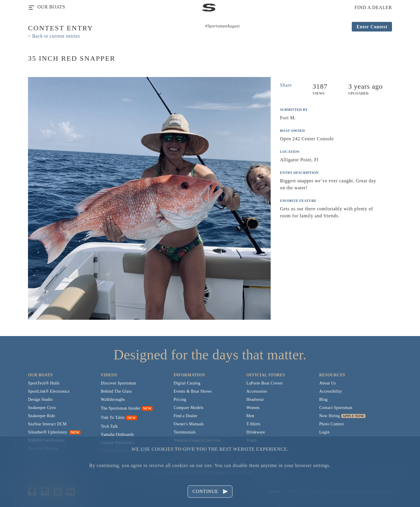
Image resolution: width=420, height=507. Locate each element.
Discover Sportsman (119, 383)
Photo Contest (331, 424)
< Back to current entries (54, 36)
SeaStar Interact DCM (47, 424)
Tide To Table (113, 418)
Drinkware (256, 432)
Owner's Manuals (189, 424)
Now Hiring (329, 416)
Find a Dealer (185, 416)
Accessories (257, 391)
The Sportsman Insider (121, 408)
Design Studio (40, 400)
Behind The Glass (116, 391)
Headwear (255, 400)
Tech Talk (110, 426)
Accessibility (330, 391)
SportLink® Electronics (49, 391)
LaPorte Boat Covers (265, 383)
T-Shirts (253, 424)
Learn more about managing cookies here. (210, 472)
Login (324, 432)
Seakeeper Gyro (42, 408)
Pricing (180, 400)
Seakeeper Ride (42, 416)
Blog (323, 400)
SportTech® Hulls (44, 383)
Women (253, 408)
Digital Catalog (187, 383)
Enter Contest (372, 27)
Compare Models (188, 408)
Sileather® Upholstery (54, 432)
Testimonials (185, 432)
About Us (327, 383)
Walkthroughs (113, 400)
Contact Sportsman (336, 408)
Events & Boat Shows (193, 391)
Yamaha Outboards (117, 435)
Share (286, 85)
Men (250, 416)
